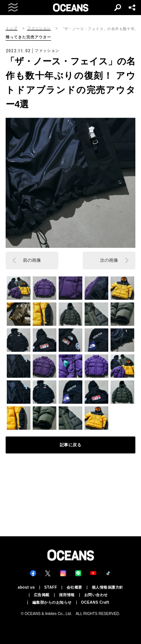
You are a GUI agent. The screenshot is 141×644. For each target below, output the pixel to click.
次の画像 (109, 260)
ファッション (39, 28)
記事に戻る (71, 445)
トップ (11, 28)
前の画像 (32, 260)
